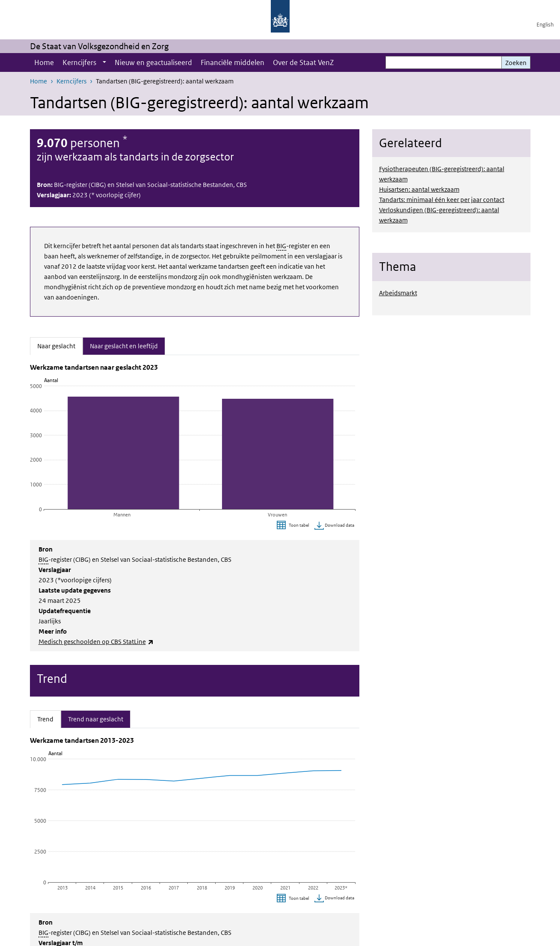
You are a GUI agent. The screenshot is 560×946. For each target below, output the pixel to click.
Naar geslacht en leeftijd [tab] (124, 345)
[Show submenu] (104, 62)
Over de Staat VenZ (303, 62)
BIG (281, 246)
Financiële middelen (233, 62)
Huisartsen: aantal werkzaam (419, 189)
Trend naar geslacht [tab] (96, 718)
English (545, 25)
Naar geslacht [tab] (60, 345)
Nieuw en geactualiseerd (153, 62)
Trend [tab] (49, 718)
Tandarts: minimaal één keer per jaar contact (442, 200)
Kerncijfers (79, 62)
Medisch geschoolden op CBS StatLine (96, 642)
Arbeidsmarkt (398, 293)
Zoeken (516, 63)
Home (44, 62)
